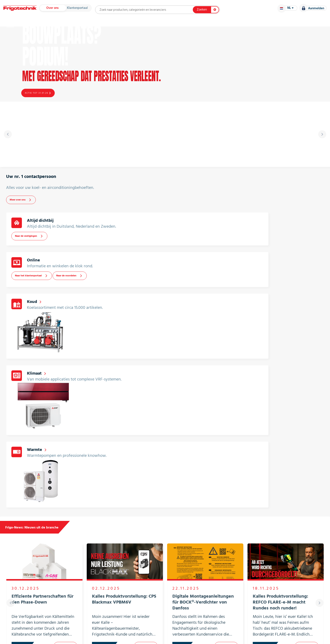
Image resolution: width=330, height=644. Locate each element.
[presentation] (11, 169)
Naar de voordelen (283, 235)
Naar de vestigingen (140, 238)
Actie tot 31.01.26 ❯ (39, 112)
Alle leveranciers (278, 520)
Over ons (63, 10)
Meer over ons (31, 239)
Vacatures (302, 25)
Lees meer (65, 430)
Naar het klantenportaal (243, 235)
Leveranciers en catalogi (86, 25)
